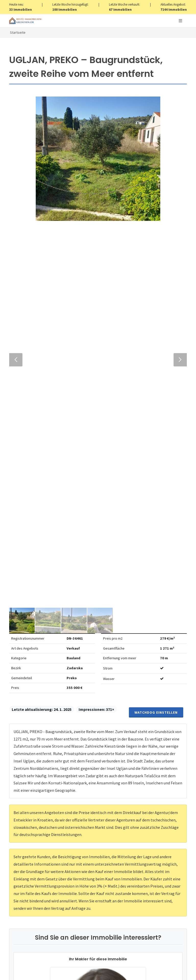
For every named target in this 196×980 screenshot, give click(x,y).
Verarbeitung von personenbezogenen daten (105, 711)
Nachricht (26, 660)
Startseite (18, 32)
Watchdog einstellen (156, 184)
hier (117, 902)
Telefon (23, 637)
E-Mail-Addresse (120, 614)
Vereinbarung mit (87, 711)
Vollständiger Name (37, 614)
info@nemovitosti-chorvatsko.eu (98, 558)
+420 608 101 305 (98, 552)
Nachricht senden (98, 751)
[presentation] (98, 730)
